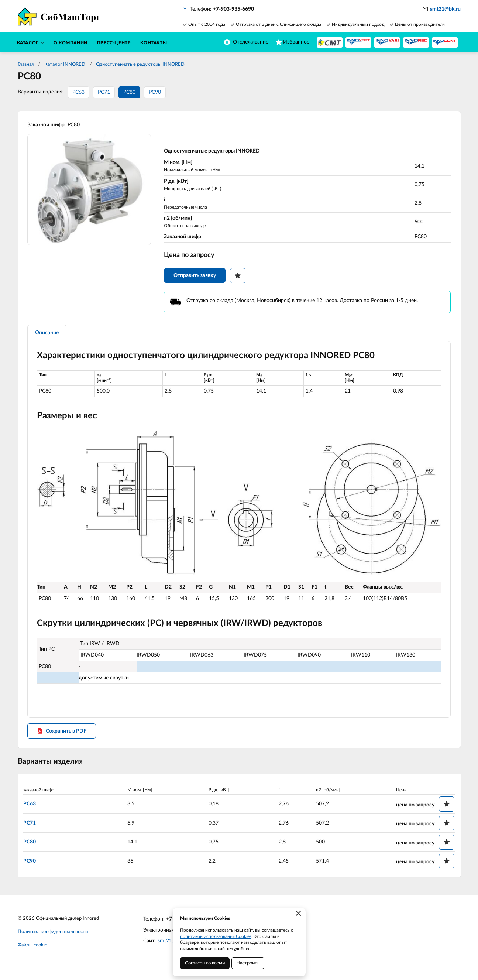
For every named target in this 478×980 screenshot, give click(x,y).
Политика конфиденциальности (53, 937)
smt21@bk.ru (445, 9)
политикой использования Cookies (216, 936)
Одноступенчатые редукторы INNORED (140, 64)
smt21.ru (168, 946)
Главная (26, 64)
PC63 (78, 92)
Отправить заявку (196, 278)
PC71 (104, 92)
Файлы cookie (32, 950)
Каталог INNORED (65, 64)
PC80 (129, 92)
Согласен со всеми (205, 963)
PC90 (155, 92)
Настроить (248, 963)
